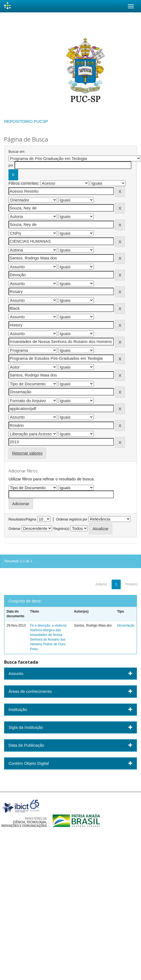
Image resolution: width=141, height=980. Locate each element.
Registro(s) (61, 529)
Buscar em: (17, 152)
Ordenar (15, 529)
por (11, 165)
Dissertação (126, 625)
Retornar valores (27, 453)
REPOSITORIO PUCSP (26, 121)
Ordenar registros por (72, 519)
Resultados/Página (22, 519)
